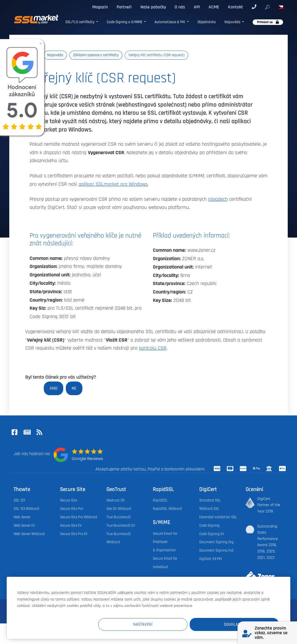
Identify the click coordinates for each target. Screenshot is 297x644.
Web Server (22, 517)
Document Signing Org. (217, 542)
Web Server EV (24, 526)
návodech (218, 199)
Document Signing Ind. (217, 550)
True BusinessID (118, 517)
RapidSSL (160, 500)
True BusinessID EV (121, 526)
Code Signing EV (212, 534)
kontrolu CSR (153, 348)
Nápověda (233, 22)
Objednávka (207, 22)
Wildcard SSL (209, 509)
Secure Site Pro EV (74, 534)
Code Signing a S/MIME (125, 22)
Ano (54, 388)
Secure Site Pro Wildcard (79, 517)
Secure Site (69, 500)
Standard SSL (210, 500)
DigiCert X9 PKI (211, 559)
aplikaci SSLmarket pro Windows (113, 184)
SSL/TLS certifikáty (80, 22)
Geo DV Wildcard (119, 509)
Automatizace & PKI (170, 22)
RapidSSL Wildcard (167, 509)
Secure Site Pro (71, 509)
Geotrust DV (116, 500)
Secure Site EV (71, 526)
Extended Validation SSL (218, 517)
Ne (74, 388)
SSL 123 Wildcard (26, 509)
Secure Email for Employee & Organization (165, 542)
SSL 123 (19, 500)
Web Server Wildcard (29, 534)
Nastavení (172, 624)
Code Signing (209, 526)
